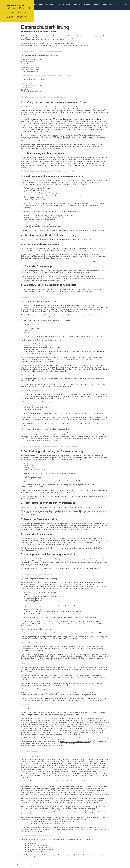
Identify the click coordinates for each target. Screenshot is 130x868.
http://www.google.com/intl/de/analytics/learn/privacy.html (49, 822)
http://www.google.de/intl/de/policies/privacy (75, 742)
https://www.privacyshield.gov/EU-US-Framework (46, 746)
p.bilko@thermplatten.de (34, 91)
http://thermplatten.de (32, 46)
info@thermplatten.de (33, 71)
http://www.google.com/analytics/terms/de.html (60, 820)
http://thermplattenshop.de (51, 46)
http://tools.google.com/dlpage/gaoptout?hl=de (93, 794)
